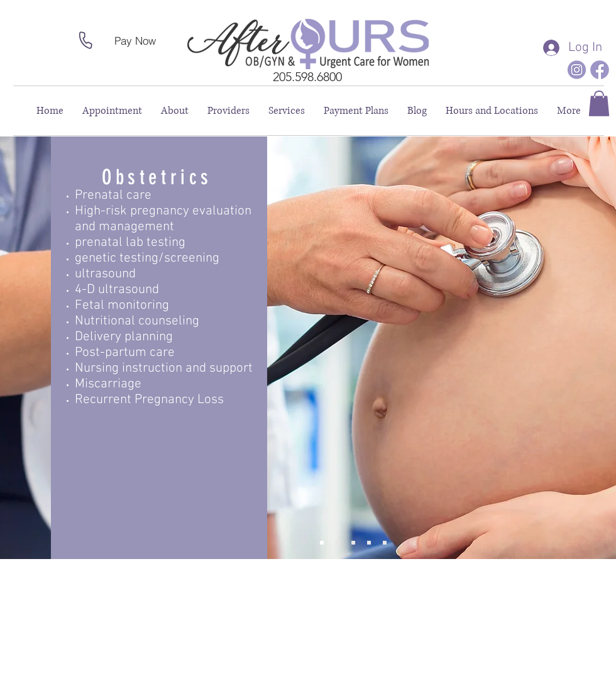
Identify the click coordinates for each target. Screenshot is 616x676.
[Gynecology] (338, 543)
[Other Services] (385, 543)
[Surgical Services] (369, 543)
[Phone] (85, 40)
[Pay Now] (135, 40)
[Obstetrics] (322, 543)
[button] (599, 103)
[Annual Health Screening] (353, 543)
